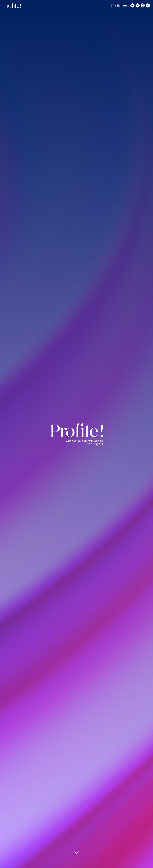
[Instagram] (142, 5)
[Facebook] (148, 5)
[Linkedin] (132, 5)
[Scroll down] (76, 852)
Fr (113, 6)
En (118, 6)
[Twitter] (137, 5)
